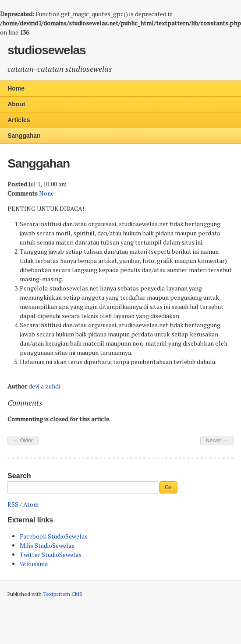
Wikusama (34, 564)
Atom (31, 504)
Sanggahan (24, 136)
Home (16, 88)
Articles (19, 120)
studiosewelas (46, 50)
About (16, 104)
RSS (13, 504)
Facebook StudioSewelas (54, 536)
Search (19, 476)
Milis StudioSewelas (47, 545)
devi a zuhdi (44, 386)
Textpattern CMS (63, 594)
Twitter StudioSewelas (51, 555)
